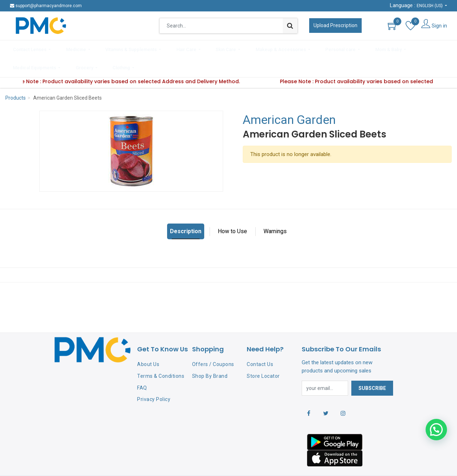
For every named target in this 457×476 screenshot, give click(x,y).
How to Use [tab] (232, 210)
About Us (148, 343)
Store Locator (263, 354)
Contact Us (260, 343)
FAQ (142, 366)
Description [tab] (186, 210)
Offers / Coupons (213, 343)
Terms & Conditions (161, 354)
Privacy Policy (154, 378)
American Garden (289, 98)
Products (16, 76)
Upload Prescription (335, 25)
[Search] (290, 26)
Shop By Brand (210, 354)
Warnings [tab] (275, 210)
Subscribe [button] (372, 366)
